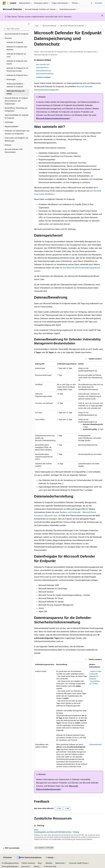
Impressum (25, 866)
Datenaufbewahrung (43, 71)
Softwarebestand (95, 745)
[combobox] (16, 29)
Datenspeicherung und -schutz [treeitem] (16, 92)
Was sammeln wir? (43, 64)
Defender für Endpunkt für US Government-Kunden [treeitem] (17, 70)
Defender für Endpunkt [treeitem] (15, 42)
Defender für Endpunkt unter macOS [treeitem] (17, 62)
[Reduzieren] (29, 24)
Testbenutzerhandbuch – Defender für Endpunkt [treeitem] (16, 85)
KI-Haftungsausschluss (10, 863)
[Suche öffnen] (92, 3)
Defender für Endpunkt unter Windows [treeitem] (17, 48)
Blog (39, 863)
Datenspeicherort (42, 68)
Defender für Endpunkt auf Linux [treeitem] (16, 55)
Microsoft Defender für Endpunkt (72, 26)
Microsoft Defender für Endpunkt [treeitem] (17, 34)
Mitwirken (49, 863)
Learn (37, 26)
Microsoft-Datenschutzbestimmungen (53, 118)
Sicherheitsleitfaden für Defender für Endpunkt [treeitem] (17, 117)
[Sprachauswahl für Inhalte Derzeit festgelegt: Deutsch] (7, 858)
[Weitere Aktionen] (101, 26)
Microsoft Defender (49, 26)
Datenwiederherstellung (45, 74)
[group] (69, 415)
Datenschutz (60, 863)
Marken (37, 866)
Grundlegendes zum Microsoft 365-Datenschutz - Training (57, 832)
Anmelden (98, 3)
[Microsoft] (4, 3)
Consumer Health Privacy (78, 863)
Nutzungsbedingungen (10, 866)
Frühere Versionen (28, 863)
